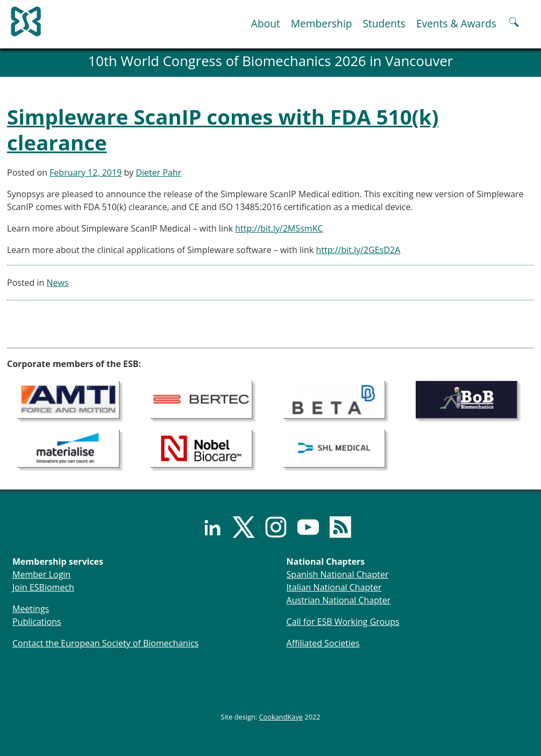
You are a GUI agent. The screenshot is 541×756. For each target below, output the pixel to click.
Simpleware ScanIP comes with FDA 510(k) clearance (223, 129)
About (266, 23)
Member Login (41, 574)
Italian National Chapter (334, 587)
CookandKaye (281, 717)
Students (384, 23)
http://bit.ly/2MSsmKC (279, 228)
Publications (37, 622)
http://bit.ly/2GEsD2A (358, 250)
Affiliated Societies (323, 643)
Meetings (31, 609)
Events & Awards (456, 23)
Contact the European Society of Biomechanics (105, 643)
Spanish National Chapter (338, 574)
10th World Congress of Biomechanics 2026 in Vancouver (271, 61)
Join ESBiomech (43, 587)
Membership (322, 23)
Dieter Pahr (158, 172)
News (58, 283)
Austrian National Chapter (339, 600)
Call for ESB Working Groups (343, 622)
